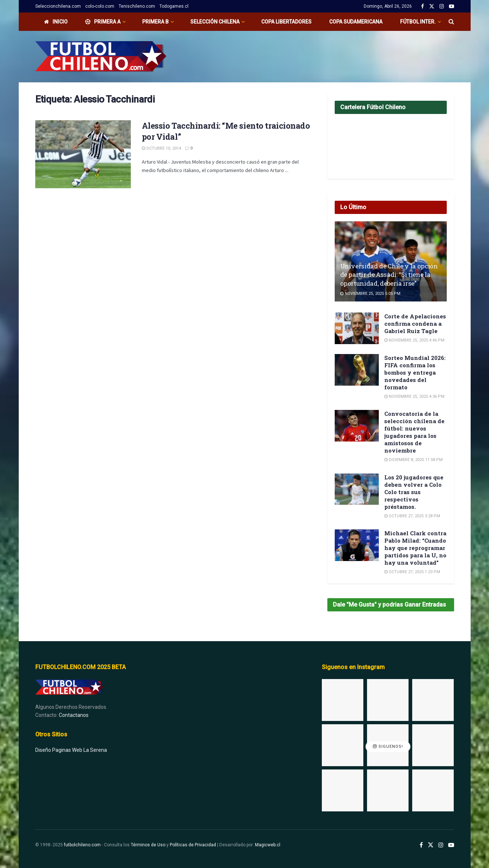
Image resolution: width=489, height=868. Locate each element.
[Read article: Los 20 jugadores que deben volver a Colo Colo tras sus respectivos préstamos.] (357, 489)
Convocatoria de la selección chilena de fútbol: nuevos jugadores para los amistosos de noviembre (414, 432)
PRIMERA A (103, 22)
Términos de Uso (148, 845)
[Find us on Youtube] (451, 845)
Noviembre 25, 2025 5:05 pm (370, 294)
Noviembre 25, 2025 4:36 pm (414, 397)
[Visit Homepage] (101, 57)
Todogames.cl (174, 6)
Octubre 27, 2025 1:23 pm (412, 572)
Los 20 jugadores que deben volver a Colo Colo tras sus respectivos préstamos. (414, 492)
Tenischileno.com (137, 6)
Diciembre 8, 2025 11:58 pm (414, 460)
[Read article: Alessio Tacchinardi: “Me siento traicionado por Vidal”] (83, 154)
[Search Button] (451, 22)
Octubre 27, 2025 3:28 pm (412, 516)
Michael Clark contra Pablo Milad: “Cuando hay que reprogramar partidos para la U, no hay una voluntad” (415, 548)
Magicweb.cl (268, 845)
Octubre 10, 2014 (161, 148)
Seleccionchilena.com (58, 6)
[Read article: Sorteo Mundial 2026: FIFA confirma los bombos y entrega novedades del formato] (357, 370)
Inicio (56, 22)
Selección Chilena (215, 22)
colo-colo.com (100, 6)
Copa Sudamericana (356, 22)
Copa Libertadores (286, 22)
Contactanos (74, 715)
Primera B (155, 22)
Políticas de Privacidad (193, 845)
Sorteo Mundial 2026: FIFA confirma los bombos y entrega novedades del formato (415, 372)
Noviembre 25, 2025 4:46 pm (414, 340)
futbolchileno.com (82, 845)
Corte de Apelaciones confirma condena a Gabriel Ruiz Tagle (415, 324)
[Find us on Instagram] (441, 845)
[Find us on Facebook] (421, 845)
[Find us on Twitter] (431, 845)
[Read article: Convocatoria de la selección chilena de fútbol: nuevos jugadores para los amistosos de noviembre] (357, 426)
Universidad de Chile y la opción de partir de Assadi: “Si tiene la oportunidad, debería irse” (389, 275)
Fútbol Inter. (418, 22)
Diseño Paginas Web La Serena (71, 750)
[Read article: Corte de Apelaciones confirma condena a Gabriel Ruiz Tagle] (357, 328)
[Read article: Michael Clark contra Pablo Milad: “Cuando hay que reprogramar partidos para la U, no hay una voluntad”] (357, 545)
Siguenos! (388, 747)
